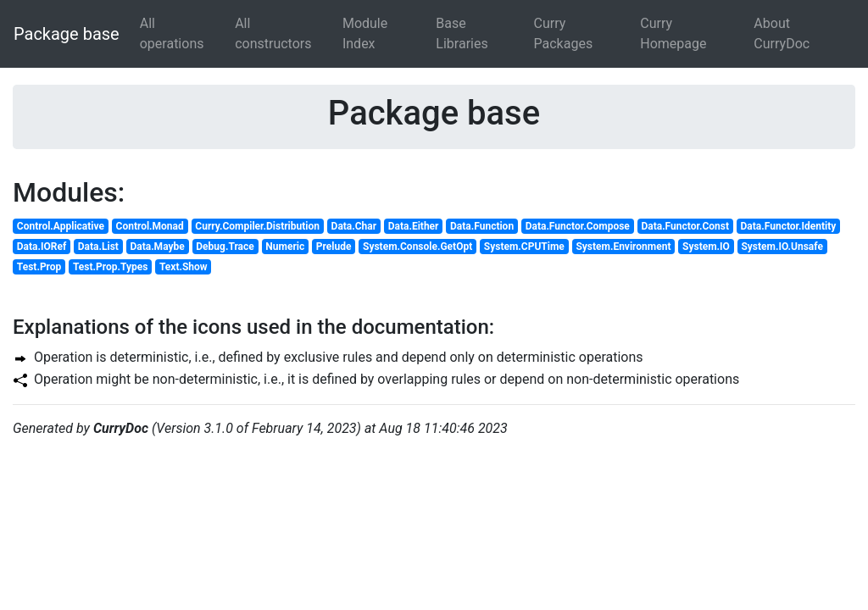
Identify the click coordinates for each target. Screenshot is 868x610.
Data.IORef (42, 247)
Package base (67, 34)
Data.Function (482, 226)
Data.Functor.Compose (578, 226)
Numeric (285, 247)
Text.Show (184, 267)
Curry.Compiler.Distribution (257, 226)
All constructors (273, 33)
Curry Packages (564, 33)
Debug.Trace (225, 247)
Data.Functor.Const (685, 226)
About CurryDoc (782, 33)
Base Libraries (462, 33)
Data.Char (354, 226)
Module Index (365, 33)
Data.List (98, 247)
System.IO (706, 247)
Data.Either (414, 226)
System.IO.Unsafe (782, 247)
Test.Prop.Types (110, 267)
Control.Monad (150, 226)
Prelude (334, 247)
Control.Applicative (61, 226)
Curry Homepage (673, 33)
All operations (172, 33)
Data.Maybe (157, 247)
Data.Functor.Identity (789, 226)
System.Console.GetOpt (417, 247)
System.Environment (623, 247)
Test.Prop (39, 267)
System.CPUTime (524, 247)
